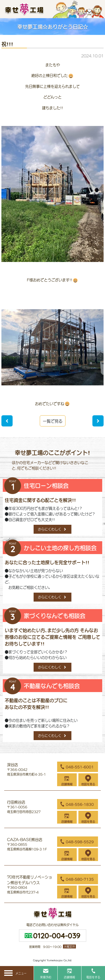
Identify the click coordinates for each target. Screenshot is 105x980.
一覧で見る (53, 421)
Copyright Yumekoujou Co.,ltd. (53, 960)
